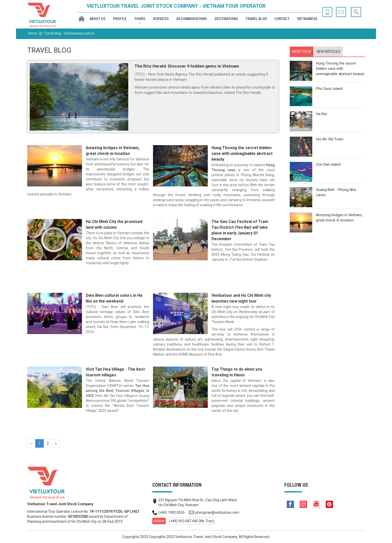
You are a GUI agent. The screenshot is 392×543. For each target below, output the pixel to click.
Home (33, 33)
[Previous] (31, 443)
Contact (282, 19)
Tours (140, 19)
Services (161, 19)
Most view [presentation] (302, 52)
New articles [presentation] (329, 52)
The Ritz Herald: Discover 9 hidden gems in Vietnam (187, 66)
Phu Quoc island (329, 89)
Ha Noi (321, 114)
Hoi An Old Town (330, 139)
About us (97, 19)
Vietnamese (307, 19)
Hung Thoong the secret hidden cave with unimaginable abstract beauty (242, 154)
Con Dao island (328, 164)
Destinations (226, 19)
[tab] (302, 52)
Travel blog (256, 19)
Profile (120, 19)
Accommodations (192, 19)
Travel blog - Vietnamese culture (69, 33)
